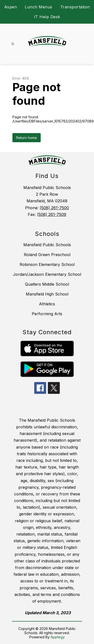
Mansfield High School (47, 294)
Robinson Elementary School (47, 264)
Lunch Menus (39, 7)
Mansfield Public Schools (47, 245)
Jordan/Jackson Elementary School (47, 274)
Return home (27, 138)
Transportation (75, 7)
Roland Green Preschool (47, 255)
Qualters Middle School (47, 284)
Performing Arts (47, 314)
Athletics (47, 304)
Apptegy (58, 637)
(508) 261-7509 (52, 214)
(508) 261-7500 (54, 208)
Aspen (11, 7)
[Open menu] (13, 44)
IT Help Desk (47, 17)
